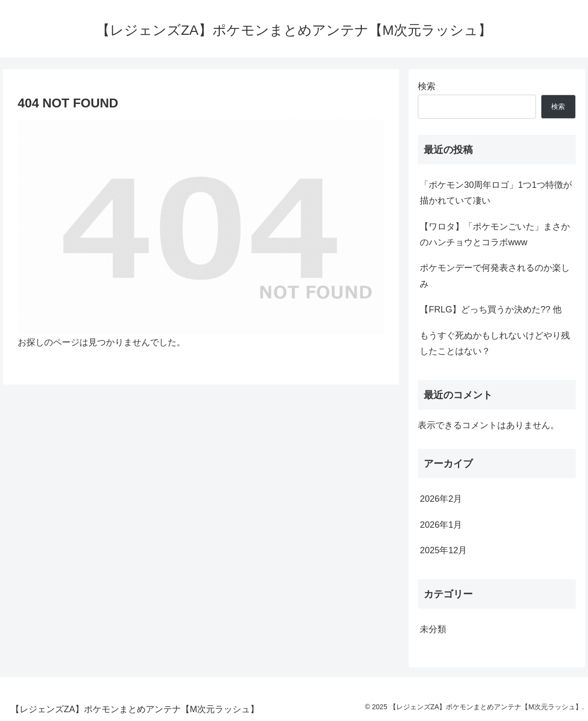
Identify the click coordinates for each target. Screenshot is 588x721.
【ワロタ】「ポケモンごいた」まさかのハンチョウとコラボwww (495, 234)
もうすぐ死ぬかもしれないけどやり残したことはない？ (495, 343)
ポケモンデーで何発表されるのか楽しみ (495, 276)
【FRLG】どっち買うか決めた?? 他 (491, 309)
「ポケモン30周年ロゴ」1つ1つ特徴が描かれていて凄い (496, 193)
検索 (427, 86)
